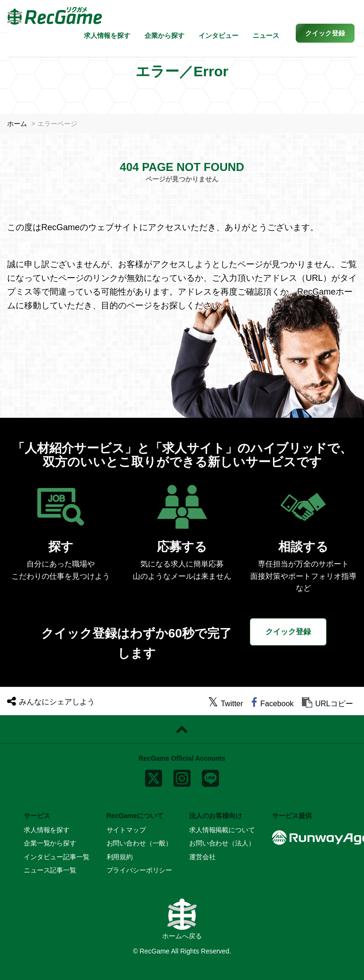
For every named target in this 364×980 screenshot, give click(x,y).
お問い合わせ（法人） (222, 843)
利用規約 (120, 857)
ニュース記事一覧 (50, 870)
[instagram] (182, 776)
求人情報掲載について (222, 830)
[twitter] (226, 704)
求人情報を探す (107, 36)
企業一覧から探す (50, 843)
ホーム (17, 124)
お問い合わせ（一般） (140, 843)
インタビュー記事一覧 (57, 857)
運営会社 (202, 857)
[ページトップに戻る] (182, 729)
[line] (210, 776)
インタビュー (218, 36)
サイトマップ (126, 830)
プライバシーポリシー (140, 870)
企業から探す (164, 36)
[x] (154, 776)
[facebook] (272, 704)
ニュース (266, 36)
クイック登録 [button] (288, 632)
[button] (325, 33)
